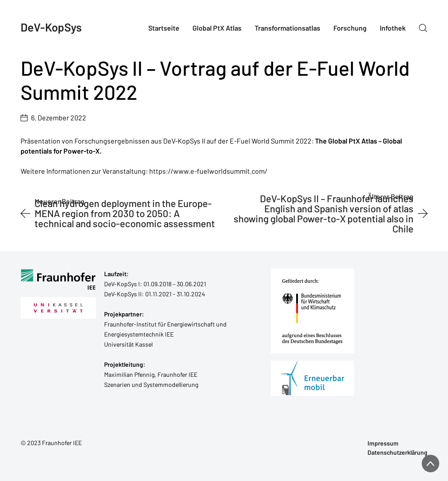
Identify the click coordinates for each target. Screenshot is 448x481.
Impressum (383, 443)
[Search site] (423, 28)
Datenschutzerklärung (397, 453)
